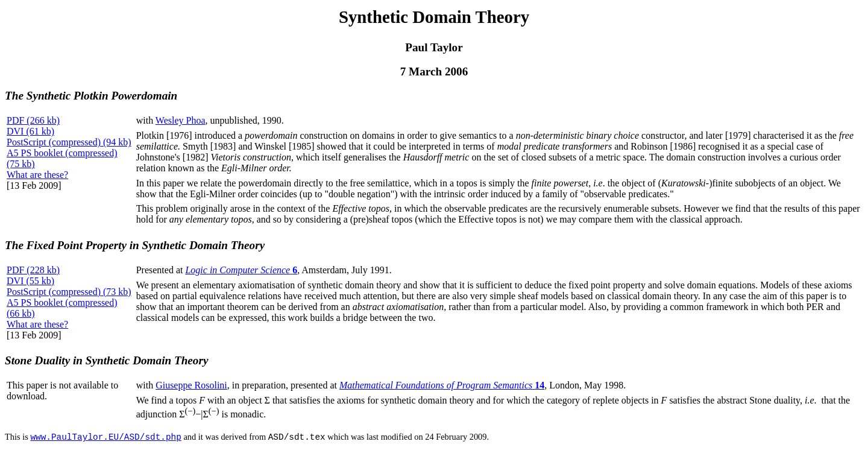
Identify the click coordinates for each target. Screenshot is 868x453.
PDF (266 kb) (33, 120)
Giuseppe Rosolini (191, 385)
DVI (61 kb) (30, 131)
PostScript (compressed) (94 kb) (69, 142)
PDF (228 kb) (33, 270)
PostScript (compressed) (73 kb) (69, 292)
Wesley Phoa (181, 120)
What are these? (37, 175)
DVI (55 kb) (30, 281)
